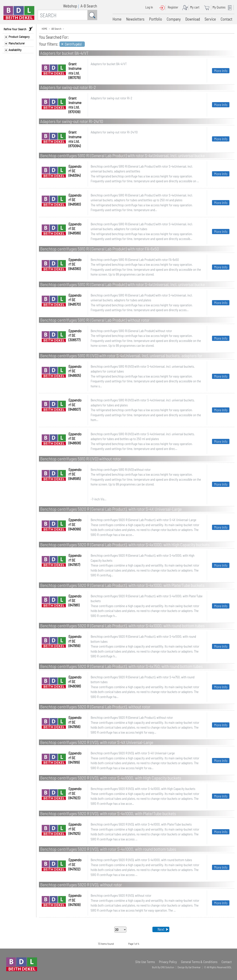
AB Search (56, 29)
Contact (226, 19)
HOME (45, 29)
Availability (13, 50)
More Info (221, 70)
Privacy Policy (168, 962)
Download (193, 19)
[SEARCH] (63, 15)
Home (117, 19)
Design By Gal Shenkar (189, 967)
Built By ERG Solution (163, 967)
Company (174, 19)
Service (210, 19)
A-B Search (89, 6)
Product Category (17, 37)
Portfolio (156, 19)
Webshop (70, 6)
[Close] (72, 44)
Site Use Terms (145, 962)
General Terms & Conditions (199, 962)
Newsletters (135, 19)
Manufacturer (15, 43)
